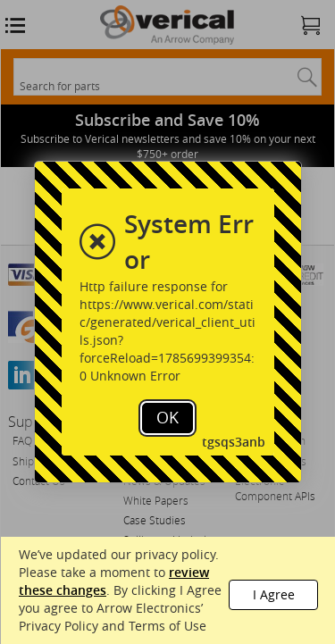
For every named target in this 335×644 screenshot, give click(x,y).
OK (167, 417)
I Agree (274, 594)
